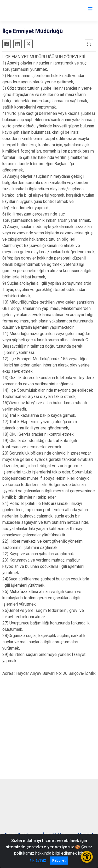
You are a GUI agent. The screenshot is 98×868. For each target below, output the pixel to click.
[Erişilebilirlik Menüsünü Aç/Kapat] (87, 857)
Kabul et (59, 860)
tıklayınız (38, 860)
